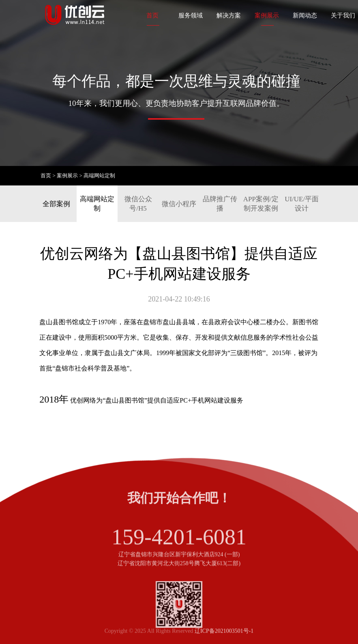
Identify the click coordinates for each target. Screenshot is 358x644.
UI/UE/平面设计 (302, 204)
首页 (152, 15)
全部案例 (56, 204)
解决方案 (229, 15)
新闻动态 (305, 15)
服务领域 (191, 15)
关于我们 (343, 15)
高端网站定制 (99, 176)
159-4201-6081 (179, 550)
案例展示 (267, 15)
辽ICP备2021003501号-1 (224, 634)
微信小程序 (179, 204)
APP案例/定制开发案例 (261, 204)
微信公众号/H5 (138, 204)
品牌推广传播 (220, 204)
